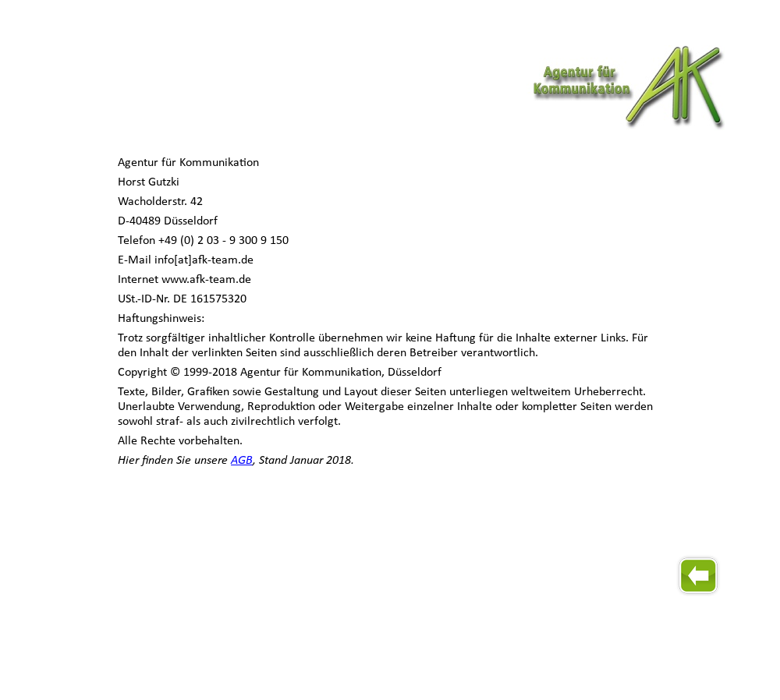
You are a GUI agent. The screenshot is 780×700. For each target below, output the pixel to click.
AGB (242, 461)
